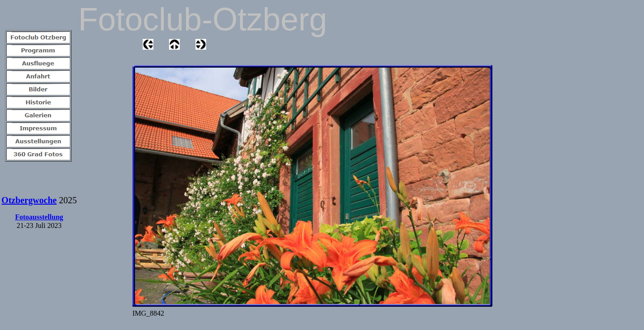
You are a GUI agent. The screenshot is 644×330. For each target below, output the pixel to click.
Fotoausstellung (39, 217)
